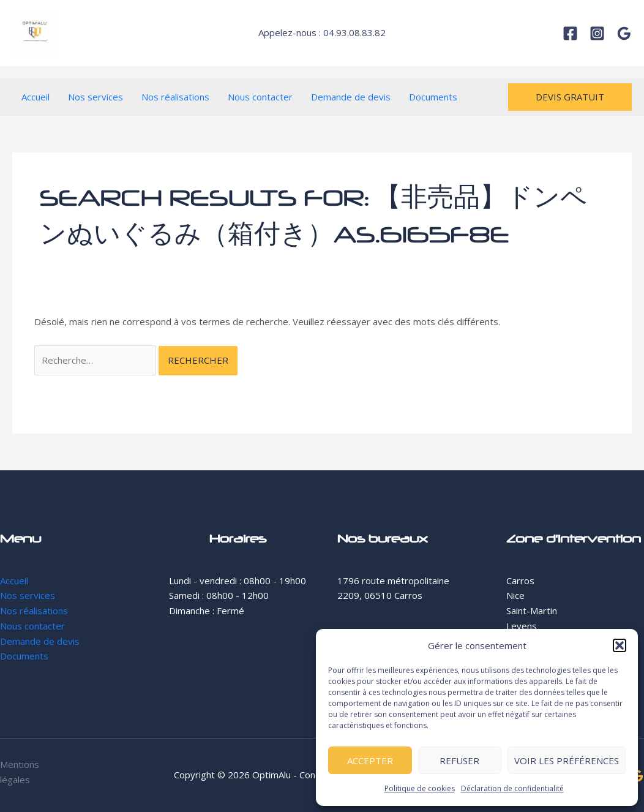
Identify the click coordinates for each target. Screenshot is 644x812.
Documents (433, 97)
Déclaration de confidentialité (512, 788)
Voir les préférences (567, 761)
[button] (620, 645)
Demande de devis (351, 97)
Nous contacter (260, 97)
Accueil (36, 97)
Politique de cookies (420, 788)
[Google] (624, 33)
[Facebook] (570, 33)
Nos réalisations (175, 97)
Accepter (370, 761)
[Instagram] (597, 33)
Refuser (459, 761)
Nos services (95, 97)
